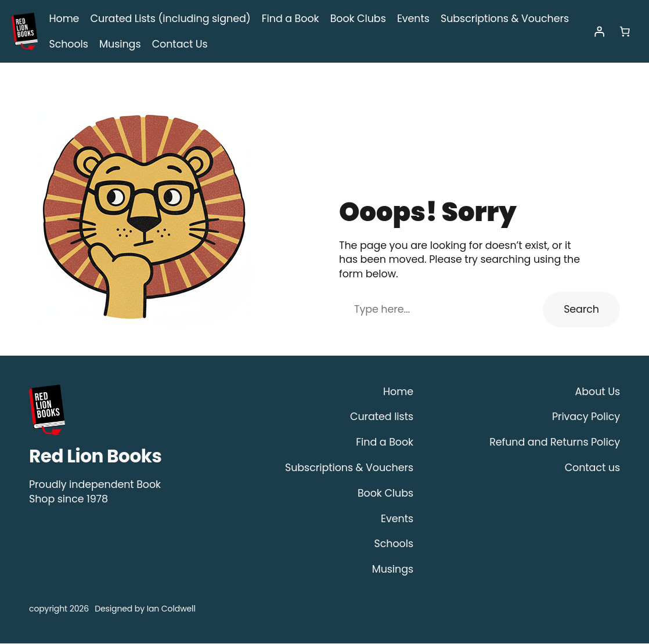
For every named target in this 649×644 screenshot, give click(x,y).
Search (583, 310)
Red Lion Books (95, 457)
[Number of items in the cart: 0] (625, 32)
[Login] (599, 32)
